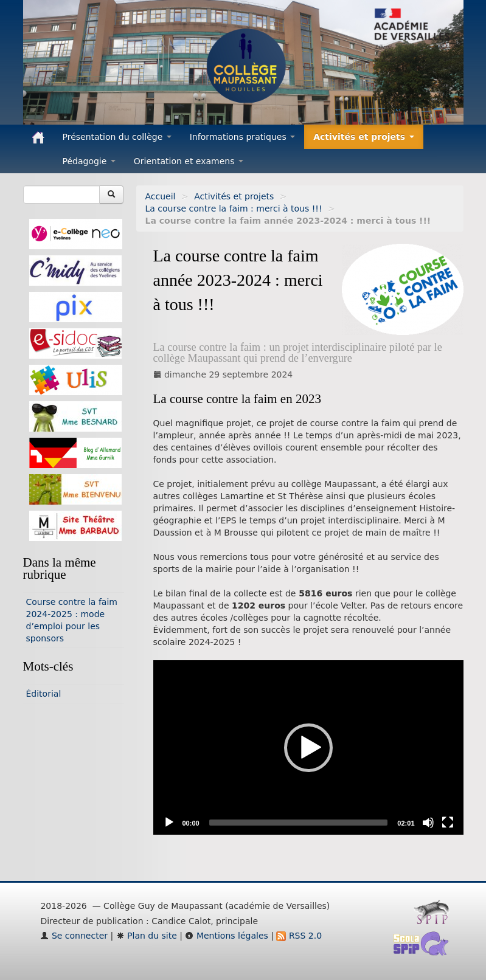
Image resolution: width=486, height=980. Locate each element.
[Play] (169, 823)
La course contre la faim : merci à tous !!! (234, 209)
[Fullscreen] (448, 823)
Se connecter (74, 936)
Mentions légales (226, 936)
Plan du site (147, 936)
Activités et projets (234, 196)
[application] (308, 747)
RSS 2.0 (299, 936)
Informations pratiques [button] (243, 137)
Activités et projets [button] (364, 137)
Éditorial (44, 694)
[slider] (299, 823)
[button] (308, 748)
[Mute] (428, 823)
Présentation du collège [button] (117, 137)
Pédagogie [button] (89, 161)
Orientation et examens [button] (189, 161)
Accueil (161, 196)
